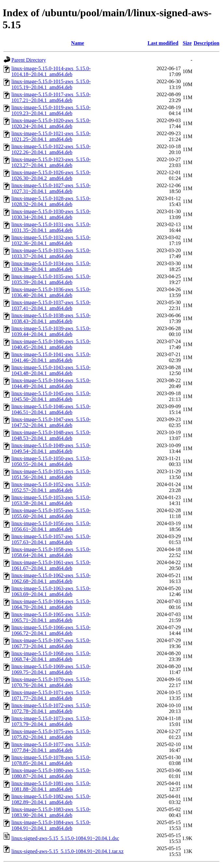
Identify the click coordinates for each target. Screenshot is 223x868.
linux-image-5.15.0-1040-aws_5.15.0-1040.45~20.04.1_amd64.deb (51, 344)
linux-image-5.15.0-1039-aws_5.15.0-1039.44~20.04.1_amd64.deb (51, 331)
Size (187, 43)
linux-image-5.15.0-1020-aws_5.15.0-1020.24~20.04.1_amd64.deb (51, 123)
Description (207, 43)
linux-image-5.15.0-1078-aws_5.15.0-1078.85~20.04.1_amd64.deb (51, 760)
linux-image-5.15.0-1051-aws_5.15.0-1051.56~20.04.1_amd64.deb (51, 474)
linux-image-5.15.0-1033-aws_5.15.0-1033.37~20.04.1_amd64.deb (51, 253)
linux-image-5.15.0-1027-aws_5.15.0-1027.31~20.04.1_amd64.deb (51, 188)
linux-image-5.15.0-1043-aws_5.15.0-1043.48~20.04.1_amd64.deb (51, 370)
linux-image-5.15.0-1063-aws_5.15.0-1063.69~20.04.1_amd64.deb (51, 591)
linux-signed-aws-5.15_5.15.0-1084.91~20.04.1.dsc (65, 838)
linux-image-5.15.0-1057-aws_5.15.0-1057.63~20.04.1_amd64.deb (51, 539)
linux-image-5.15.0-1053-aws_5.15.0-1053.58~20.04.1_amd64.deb (51, 500)
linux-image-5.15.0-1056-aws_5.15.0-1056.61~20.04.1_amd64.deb (51, 526)
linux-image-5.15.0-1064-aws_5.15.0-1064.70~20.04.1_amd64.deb (51, 604)
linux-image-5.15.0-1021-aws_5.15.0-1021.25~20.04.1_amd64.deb (51, 136)
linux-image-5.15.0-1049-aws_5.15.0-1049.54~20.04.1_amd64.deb (51, 448)
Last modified (163, 43)
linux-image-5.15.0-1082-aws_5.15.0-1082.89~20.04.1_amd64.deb (51, 799)
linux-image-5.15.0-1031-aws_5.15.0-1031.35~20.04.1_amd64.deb (51, 227)
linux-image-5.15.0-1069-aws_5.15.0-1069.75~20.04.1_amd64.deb (51, 669)
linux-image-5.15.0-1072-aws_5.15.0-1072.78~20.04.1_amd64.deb (51, 708)
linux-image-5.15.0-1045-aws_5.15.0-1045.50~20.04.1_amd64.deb (51, 396)
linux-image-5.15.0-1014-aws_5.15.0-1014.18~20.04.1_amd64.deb (51, 71)
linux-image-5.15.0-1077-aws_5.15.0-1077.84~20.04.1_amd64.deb (51, 747)
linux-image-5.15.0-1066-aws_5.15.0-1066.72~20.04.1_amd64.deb (51, 630)
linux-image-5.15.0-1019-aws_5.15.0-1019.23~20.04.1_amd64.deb (51, 110)
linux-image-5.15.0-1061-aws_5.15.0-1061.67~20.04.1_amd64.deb (51, 565)
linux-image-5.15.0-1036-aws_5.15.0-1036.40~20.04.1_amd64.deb (51, 292)
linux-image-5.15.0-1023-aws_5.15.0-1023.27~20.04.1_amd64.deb (51, 162)
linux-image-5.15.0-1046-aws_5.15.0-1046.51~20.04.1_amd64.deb (51, 409)
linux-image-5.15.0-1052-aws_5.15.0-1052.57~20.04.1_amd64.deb (51, 487)
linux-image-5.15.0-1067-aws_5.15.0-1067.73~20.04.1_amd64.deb (51, 643)
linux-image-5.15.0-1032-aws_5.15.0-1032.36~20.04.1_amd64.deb (51, 240)
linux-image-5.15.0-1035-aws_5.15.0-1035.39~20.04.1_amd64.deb (51, 279)
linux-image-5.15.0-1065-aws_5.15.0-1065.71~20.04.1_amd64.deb (51, 617)
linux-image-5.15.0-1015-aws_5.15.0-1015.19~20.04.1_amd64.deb (51, 84)
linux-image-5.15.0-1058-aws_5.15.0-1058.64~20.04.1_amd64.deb (51, 552)
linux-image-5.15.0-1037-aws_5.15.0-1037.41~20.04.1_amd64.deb (51, 305)
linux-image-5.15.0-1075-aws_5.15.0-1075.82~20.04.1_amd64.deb (51, 734)
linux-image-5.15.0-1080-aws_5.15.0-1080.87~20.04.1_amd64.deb (51, 773)
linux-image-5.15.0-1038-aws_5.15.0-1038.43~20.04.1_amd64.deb (51, 318)
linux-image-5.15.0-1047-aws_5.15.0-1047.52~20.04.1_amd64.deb (51, 422)
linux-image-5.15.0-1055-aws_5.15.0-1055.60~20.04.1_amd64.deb (51, 513)
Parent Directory (29, 60)
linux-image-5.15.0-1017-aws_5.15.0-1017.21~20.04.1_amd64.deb (51, 97)
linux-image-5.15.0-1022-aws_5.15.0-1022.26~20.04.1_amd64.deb (51, 149)
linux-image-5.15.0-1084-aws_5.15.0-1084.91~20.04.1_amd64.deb (51, 825)
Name (77, 43)
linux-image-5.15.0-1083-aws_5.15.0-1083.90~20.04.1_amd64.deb (51, 812)
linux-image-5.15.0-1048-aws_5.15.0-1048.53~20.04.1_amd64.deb (51, 435)
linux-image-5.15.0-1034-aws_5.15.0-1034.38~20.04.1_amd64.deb (51, 266)
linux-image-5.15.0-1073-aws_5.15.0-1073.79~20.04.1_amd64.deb (51, 721)
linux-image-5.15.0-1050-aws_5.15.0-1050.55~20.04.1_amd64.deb (51, 461)
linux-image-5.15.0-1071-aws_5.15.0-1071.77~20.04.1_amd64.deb (51, 695)
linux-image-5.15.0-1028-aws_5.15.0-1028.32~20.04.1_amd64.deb (51, 201)
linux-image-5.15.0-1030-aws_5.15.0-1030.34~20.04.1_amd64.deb (51, 214)
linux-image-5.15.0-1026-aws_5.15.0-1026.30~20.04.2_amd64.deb (51, 175)
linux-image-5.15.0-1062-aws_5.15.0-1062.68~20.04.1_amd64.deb (51, 578)
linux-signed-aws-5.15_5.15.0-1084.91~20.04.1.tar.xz (68, 851)
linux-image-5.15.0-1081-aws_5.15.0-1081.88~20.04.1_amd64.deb (51, 786)
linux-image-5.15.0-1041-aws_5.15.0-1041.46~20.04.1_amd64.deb (51, 357)
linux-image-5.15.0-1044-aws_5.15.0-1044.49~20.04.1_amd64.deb (51, 383)
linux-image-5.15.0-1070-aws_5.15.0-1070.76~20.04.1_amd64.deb (51, 682)
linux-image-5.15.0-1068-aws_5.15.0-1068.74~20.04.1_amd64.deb (51, 656)
